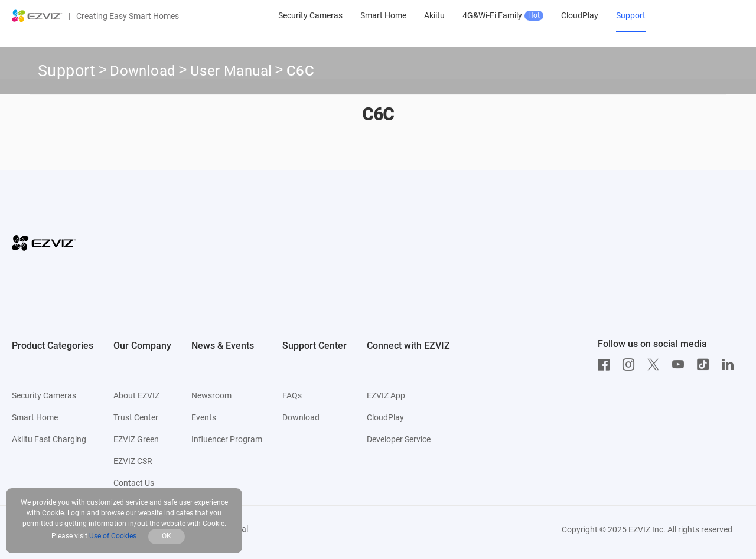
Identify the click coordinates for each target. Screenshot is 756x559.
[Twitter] (656, 365)
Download (143, 73)
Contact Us (134, 483)
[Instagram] (631, 365)
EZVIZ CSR (133, 461)
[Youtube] (681, 365)
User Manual (231, 73)
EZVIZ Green (136, 439)
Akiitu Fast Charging (49, 439)
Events (204, 417)
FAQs (292, 395)
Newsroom (211, 395)
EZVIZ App (386, 395)
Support (67, 71)
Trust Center (136, 417)
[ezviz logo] (37, 16)
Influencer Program (227, 439)
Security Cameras (44, 395)
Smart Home (35, 417)
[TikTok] (706, 365)
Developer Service (399, 439)
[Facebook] (607, 365)
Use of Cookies (113, 536)
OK (167, 536)
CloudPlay (385, 417)
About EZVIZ (136, 395)
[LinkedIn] (731, 365)
